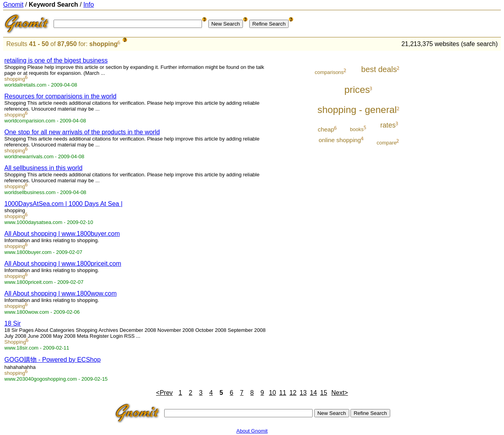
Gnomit (13, 5)
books (357, 129)
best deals (379, 69)
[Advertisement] (468, 170)
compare (387, 143)
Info (89, 5)
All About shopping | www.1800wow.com (60, 293)
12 (293, 393)
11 (283, 393)
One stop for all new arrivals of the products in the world (82, 132)
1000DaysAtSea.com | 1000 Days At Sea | (63, 204)
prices (357, 90)
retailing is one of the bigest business (56, 60)
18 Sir (13, 323)
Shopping (15, 342)
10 (272, 393)
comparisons (329, 72)
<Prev (164, 393)
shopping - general (357, 110)
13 (303, 393)
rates (388, 125)
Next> (339, 393)
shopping (104, 44)
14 (313, 393)
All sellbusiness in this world (43, 168)
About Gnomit (252, 431)
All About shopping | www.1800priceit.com (63, 264)
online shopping (340, 140)
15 (324, 393)
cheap (326, 129)
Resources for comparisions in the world (60, 96)
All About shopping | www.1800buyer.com (62, 234)
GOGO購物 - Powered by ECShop (53, 360)
